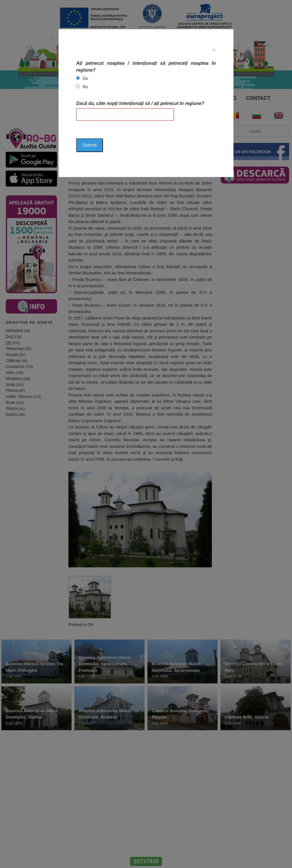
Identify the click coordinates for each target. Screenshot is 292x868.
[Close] (214, 50)
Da (85, 78)
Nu (85, 87)
